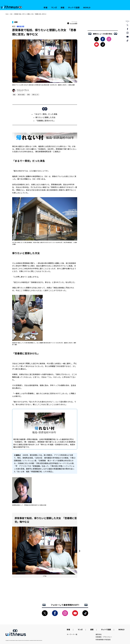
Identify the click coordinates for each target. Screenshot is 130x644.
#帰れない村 (35, 95)
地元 (11, 14)
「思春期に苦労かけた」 (45, 121)
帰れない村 (20, 26)
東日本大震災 (21, 95)
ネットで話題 (74, 7)
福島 (14, 95)
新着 (46, 7)
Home (7, 14)
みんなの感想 (72, 23)
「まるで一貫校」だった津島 (45, 114)
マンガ (54, 7)
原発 (28, 95)
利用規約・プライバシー (104, 637)
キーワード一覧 (72, 634)
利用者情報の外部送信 (103, 640)
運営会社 (99, 634)
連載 (63, 7)
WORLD (87, 7)
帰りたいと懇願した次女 (45, 117)
